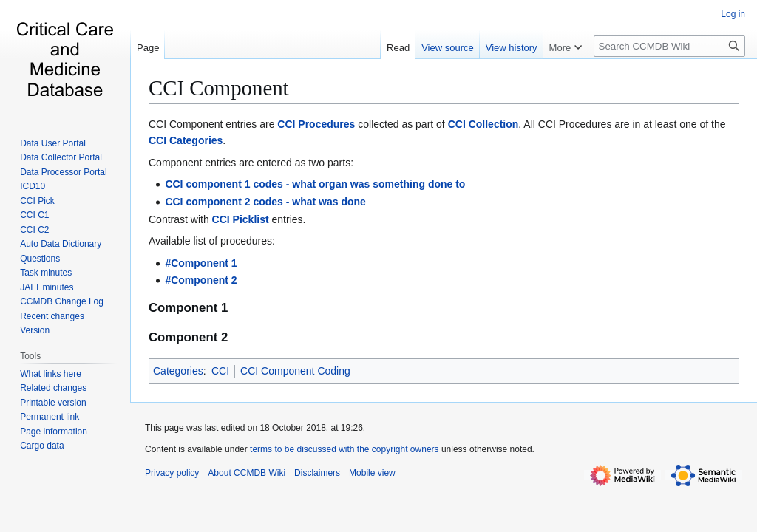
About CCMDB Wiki (247, 473)
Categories (178, 371)
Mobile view (372, 473)
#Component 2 (201, 280)
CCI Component (219, 88)
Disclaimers (317, 473)
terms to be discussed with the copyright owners (344, 449)
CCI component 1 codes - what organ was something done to (315, 184)
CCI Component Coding (295, 371)
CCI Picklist (241, 219)
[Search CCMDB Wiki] (669, 46)
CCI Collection (483, 124)
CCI (220, 371)
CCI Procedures (316, 124)
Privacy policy (172, 473)
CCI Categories (186, 140)
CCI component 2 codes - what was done (265, 202)
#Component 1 (201, 263)
